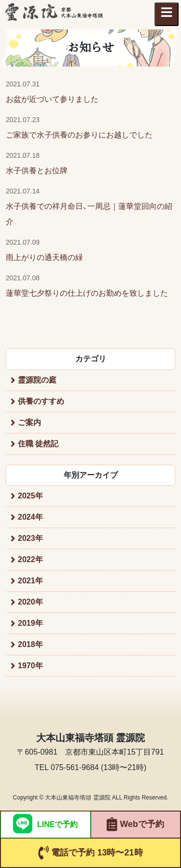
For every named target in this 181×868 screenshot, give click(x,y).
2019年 (30, 623)
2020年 (30, 602)
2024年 (30, 517)
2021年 (30, 581)
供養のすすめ (41, 401)
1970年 (30, 666)
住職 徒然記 (38, 444)
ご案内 (29, 422)
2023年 (30, 538)
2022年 (30, 559)
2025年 (30, 496)
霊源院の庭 (37, 380)
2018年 (30, 644)
